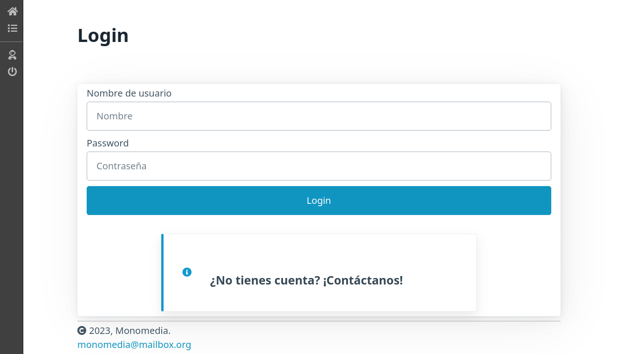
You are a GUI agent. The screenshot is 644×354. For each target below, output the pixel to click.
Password (319, 159)
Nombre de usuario (319, 109)
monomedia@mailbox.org (134, 344)
